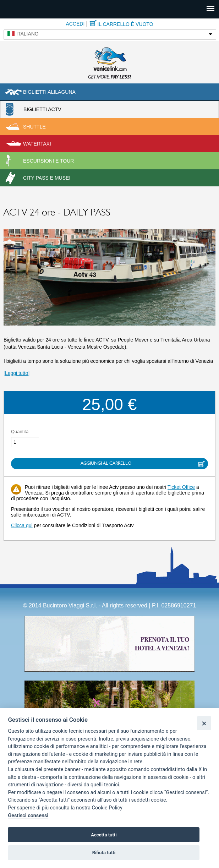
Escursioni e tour (48, 161)
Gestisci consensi (28, 816)
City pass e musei (47, 178)
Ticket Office (181, 487)
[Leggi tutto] (17, 373)
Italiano (28, 34)
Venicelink (110, 62)
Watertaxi (37, 144)
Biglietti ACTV (42, 109)
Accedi (75, 24)
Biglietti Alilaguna (49, 92)
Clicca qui (22, 525)
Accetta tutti (104, 835)
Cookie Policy (107, 808)
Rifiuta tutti (104, 853)
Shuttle (34, 127)
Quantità (20, 432)
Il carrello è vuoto (125, 24)
